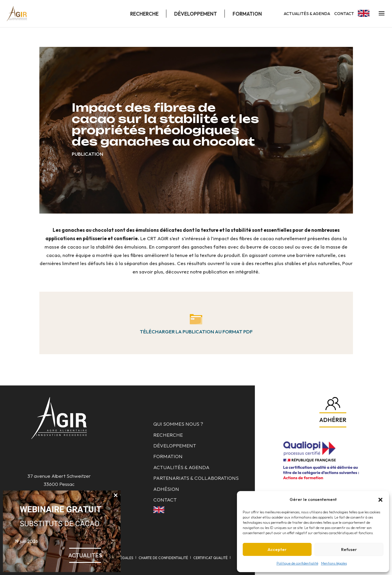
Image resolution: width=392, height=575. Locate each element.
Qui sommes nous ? (178, 424)
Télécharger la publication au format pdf (196, 331)
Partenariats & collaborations (196, 478)
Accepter (277, 549)
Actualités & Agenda (307, 14)
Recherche (144, 14)
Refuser (349, 549)
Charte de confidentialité (163, 558)
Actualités (85, 555)
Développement (196, 14)
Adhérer (333, 420)
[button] (380, 500)
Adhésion (166, 489)
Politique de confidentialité (297, 563)
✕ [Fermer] (116, 495)
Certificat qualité (210, 558)
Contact (344, 14)
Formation (247, 14)
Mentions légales (334, 563)
